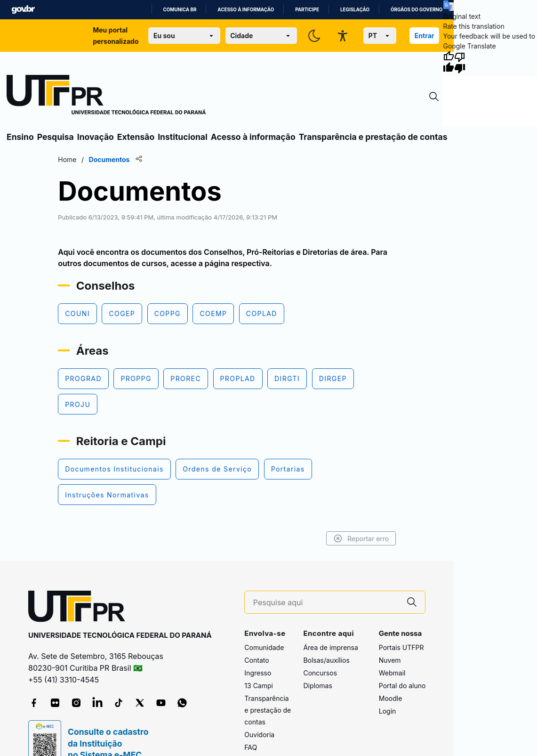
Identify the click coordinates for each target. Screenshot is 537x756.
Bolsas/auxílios (326, 660)
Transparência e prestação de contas (373, 137)
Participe (307, 10)
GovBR (23, 10)
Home (67, 159)
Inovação (96, 137)
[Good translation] (449, 62)
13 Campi (259, 686)
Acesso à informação (246, 10)
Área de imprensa (330, 647)
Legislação (355, 10)
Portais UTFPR (401, 647)
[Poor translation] (460, 62)
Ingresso (258, 673)
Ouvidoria (259, 735)
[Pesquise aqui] (326, 603)
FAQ (251, 747)
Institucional (183, 137)
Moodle (391, 698)
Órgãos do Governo (417, 10)
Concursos (320, 673)
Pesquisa (56, 137)
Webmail (392, 673)
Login (388, 711)
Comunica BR (180, 10)
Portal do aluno (402, 686)
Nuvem (390, 660)
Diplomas (317, 686)
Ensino (20, 137)
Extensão (136, 137)
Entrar (425, 36)
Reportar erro (361, 538)
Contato (256, 660)
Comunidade (264, 647)
